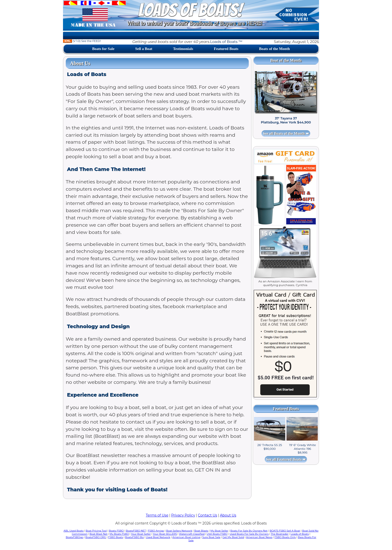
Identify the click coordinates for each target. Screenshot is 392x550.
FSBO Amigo (156, 531)
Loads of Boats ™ (226, 42)
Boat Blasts (201, 531)
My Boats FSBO (119, 534)
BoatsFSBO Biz (134, 537)
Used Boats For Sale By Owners (249, 534)
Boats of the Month (274, 49)
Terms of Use (157, 515)
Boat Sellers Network (179, 531)
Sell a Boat (144, 49)
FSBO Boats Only (285, 537)
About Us (228, 515)
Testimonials (183, 49)
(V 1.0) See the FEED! (82, 41)
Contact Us (208, 515)
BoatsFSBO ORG (96, 537)
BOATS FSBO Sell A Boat (285, 531)
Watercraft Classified (192, 534)
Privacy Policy (183, 515)
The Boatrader (280, 534)
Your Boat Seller (141, 534)
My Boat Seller (219, 531)
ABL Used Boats (73, 531)
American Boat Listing (186, 537)
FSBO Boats (116, 537)
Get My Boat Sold (233, 537)
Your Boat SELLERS (165, 534)
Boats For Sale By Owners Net (249, 531)
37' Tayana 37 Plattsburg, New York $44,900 (286, 120)
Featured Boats (226, 49)
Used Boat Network (158, 537)
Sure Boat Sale (211, 537)
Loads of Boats (300, 534)
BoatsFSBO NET (136, 531)
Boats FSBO (116, 531)
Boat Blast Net (98, 534)
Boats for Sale (103, 49)
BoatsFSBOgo (74, 537)
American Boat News (259, 537)
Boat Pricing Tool (96, 531)
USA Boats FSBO (217, 534)
